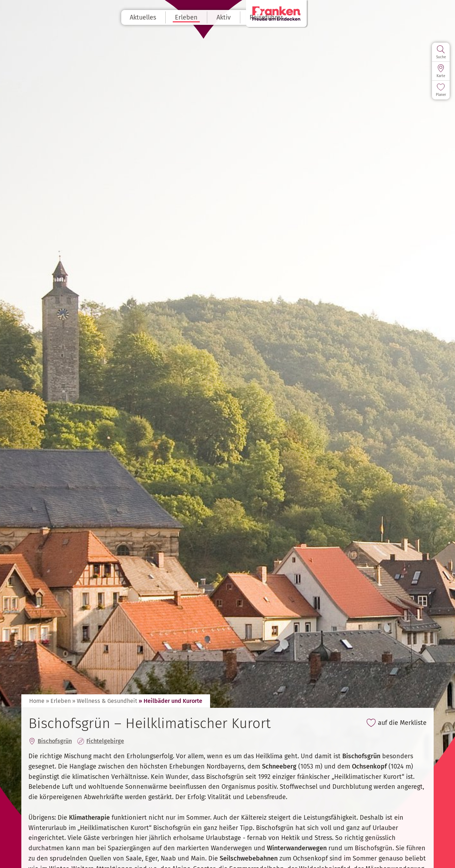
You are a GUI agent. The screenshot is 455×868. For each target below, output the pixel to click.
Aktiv (245, 17)
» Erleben (58, 701)
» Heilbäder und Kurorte (170, 701)
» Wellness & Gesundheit (105, 701)
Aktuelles (164, 17)
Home (37, 701)
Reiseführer (288, 17)
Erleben (208, 17)
